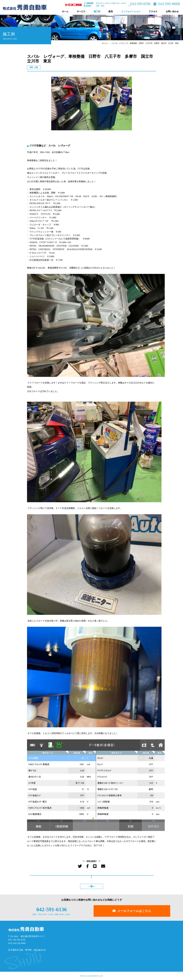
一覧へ (92, 886)
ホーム (65, 11)
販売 (111, 11)
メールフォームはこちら (134, 911)
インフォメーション (131, 11)
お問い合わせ (172, 11)
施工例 (97, 11)
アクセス (153, 11)
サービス (81, 11)
